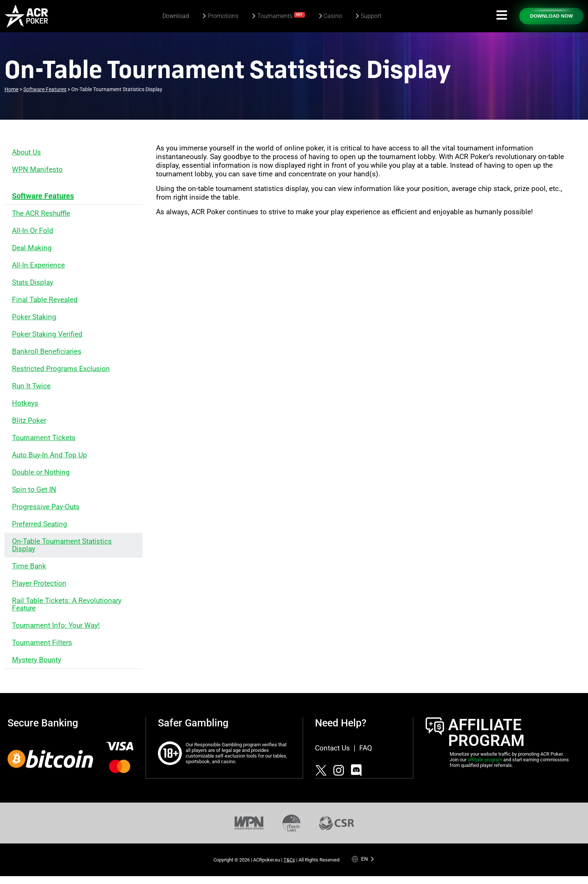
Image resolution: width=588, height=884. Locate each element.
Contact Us (332, 748)
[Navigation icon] (502, 15)
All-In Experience (38, 265)
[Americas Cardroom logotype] (26, 16)
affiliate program (485, 759)
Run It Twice (31, 386)
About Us (26, 152)
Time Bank (29, 566)
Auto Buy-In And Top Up (49, 455)
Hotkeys (25, 403)
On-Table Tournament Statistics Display (62, 545)
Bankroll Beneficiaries (47, 351)
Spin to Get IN (34, 489)
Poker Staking (34, 317)
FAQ (366, 748)
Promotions (223, 16)
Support (371, 16)
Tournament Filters (42, 643)
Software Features (43, 196)
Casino (333, 16)
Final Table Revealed (45, 300)
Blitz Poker (29, 420)
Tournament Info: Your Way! (56, 625)
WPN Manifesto (37, 169)
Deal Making (32, 248)
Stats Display (33, 282)
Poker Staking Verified (47, 334)
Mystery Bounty (37, 660)
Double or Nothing (41, 472)
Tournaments (281, 16)
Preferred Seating (40, 524)
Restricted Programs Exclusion (61, 369)
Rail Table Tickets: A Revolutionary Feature (67, 604)
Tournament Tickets (44, 438)
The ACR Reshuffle (41, 213)
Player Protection (39, 583)
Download (176, 16)
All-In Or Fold (33, 231)
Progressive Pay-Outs (46, 507)
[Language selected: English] (363, 858)
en (364, 858)
